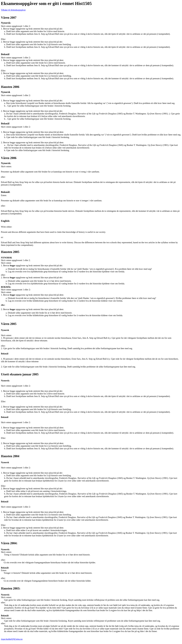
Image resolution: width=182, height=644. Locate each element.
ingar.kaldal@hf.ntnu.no (12, 639)
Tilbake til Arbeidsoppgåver (13, 10)
